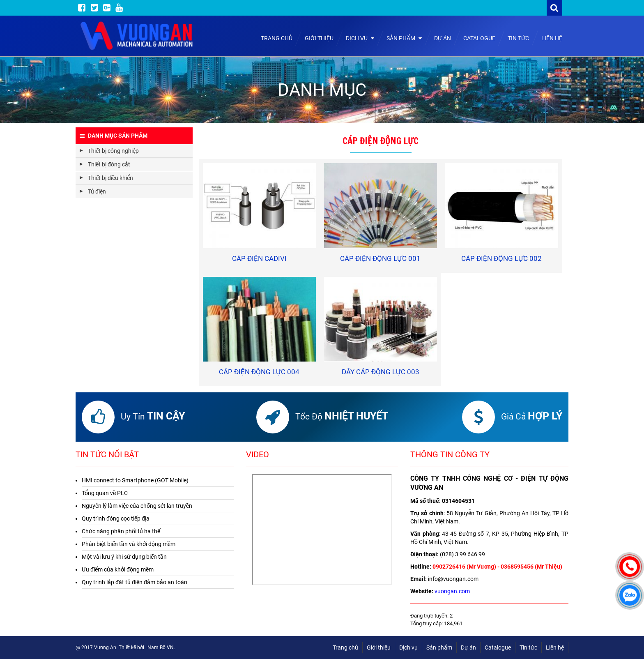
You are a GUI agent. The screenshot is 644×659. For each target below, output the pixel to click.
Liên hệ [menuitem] (555, 647)
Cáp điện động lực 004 (259, 372)
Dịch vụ (360, 38)
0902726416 (449, 567)
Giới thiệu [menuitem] (379, 647)
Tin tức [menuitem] (528, 647)
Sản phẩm (404, 38)
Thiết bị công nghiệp (113, 151)
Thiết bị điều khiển (110, 178)
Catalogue (479, 38)
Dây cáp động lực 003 (381, 372)
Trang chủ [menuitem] (345, 647)
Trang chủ (277, 38)
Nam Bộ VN (161, 647)
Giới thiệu (319, 38)
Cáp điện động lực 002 (501, 258)
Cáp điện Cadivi (259, 258)
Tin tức (518, 38)
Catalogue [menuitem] (498, 647)
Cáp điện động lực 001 (380, 258)
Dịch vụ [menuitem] (408, 647)
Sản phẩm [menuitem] (439, 647)
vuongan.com (452, 591)
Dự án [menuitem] (468, 647)
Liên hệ (552, 38)
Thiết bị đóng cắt (109, 164)
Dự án (443, 38)
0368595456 (517, 567)
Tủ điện (97, 191)
